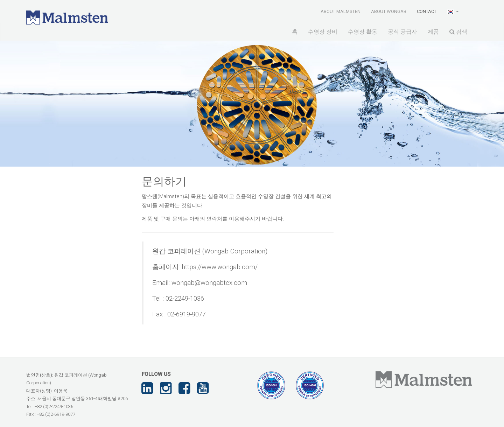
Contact (427, 11)
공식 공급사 (402, 32)
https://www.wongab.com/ (220, 267)
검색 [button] (458, 32)
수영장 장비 (323, 32)
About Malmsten (341, 11)
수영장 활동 (363, 32)
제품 (433, 32)
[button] (453, 11)
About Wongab (389, 11)
